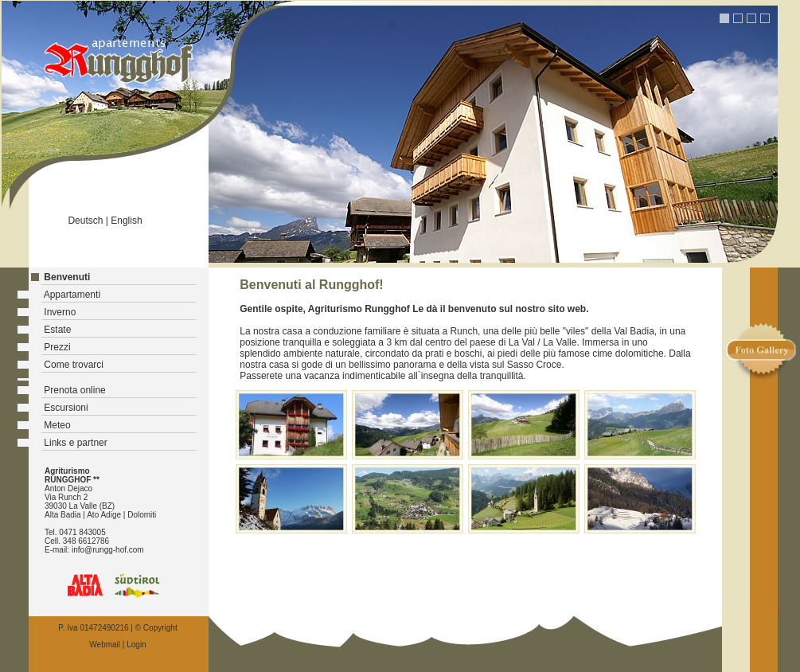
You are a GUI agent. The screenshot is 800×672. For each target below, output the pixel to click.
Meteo (57, 425)
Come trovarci (74, 365)
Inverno (60, 312)
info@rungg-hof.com (108, 550)
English (126, 221)
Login (136, 645)
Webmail (105, 645)
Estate (57, 330)
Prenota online (74, 390)
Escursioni (66, 408)
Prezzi (57, 347)
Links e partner (75, 443)
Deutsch (85, 221)
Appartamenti (72, 295)
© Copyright (156, 628)
